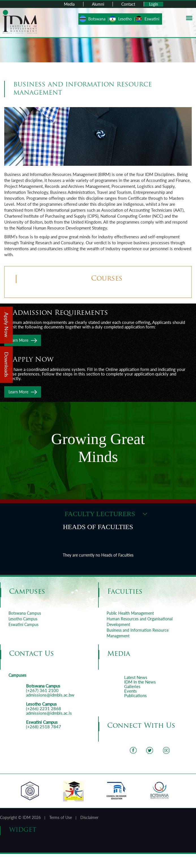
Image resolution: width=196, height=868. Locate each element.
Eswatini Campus (23, 624)
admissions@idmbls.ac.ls (49, 713)
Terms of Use (61, 817)
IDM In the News (140, 682)
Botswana (97, 19)
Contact (128, 4)
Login (154, 4)
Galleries (132, 686)
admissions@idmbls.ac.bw (50, 695)
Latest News (136, 677)
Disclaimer (89, 817)
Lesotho (125, 19)
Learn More (18, 340)
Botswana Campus (25, 613)
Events (131, 691)
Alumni (98, 4)
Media (69, 4)
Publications (135, 695)
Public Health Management (130, 613)
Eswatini (152, 19)
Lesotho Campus (23, 619)
